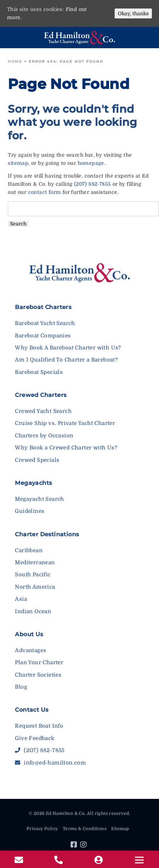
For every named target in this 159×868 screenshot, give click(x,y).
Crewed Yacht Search (43, 411)
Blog (21, 687)
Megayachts (33, 483)
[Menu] (139, 860)
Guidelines (30, 511)
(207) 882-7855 (93, 184)
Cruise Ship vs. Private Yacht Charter (65, 423)
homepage (91, 163)
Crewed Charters (41, 395)
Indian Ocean (33, 611)
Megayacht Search (39, 499)
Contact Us (32, 710)
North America (35, 587)
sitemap (18, 163)
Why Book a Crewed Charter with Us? (66, 448)
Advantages (31, 650)
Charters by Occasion (44, 436)
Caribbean (29, 550)
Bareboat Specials (39, 372)
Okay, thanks (133, 13)
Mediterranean (35, 562)
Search (18, 224)
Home (15, 61)
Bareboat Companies (43, 336)
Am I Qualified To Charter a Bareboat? (66, 360)
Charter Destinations (47, 534)
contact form (45, 192)
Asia (21, 599)
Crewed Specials (37, 460)
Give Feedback (35, 738)
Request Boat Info (39, 726)
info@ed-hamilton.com (50, 763)
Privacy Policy (42, 829)
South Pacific (33, 575)
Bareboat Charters (43, 307)
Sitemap (120, 829)
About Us (29, 634)
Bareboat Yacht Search (45, 323)
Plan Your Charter (39, 662)
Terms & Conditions (85, 829)
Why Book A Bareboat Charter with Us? (68, 348)
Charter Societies (38, 675)
